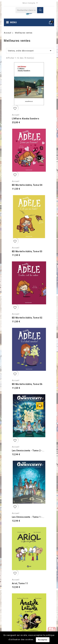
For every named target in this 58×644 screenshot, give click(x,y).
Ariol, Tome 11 (20, 583)
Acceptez (43, 640)
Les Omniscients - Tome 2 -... (28, 451)
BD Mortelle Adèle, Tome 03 (27, 251)
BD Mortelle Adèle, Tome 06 (27, 384)
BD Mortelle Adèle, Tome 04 (27, 185)
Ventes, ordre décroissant (30, 51)
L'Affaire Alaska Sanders (26, 119)
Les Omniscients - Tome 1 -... (28, 517)
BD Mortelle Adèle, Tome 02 (27, 318)
